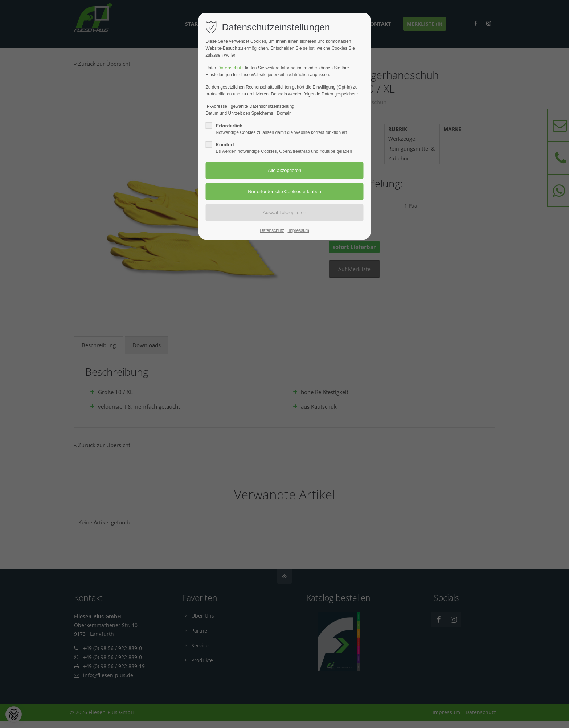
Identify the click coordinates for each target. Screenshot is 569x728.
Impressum (298, 230)
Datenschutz (230, 68)
